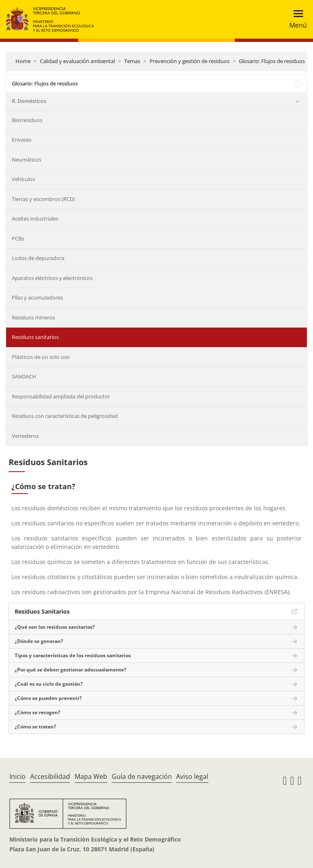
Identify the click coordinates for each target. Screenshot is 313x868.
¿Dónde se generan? (39, 641)
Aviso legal (192, 776)
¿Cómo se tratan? (35, 727)
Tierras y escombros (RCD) (43, 199)
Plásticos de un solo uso (41, 357)
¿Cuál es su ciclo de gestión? (49, 684)
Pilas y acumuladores (37, 297)
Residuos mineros (33, 317)
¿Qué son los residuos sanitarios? (55, 627)
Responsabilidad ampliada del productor (61, 396)
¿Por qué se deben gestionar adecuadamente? (71, 670)
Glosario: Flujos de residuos (272, 61)
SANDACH (24, 376)
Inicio (18, 776)
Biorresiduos (27, 120)
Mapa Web (91, 776)
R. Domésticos (29, 101)
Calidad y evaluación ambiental (77, 61)
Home (23, 61)
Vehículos (23, 179)
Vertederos (25, 436)
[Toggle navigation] (296, 19)
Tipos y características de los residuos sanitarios (73, 655)
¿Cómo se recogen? (37, 712)
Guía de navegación (142, 776)
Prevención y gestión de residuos (190, 61)
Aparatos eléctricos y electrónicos (52, 278)
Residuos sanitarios (35, 337)
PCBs (18, 238)
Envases (22, 140)
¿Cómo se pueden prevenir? (48, 698)
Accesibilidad (50, 776)
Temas (132, 61)
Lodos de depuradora (38, 258)
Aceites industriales (35, 219)
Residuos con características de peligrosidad (65, 416)
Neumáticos (26, 160)
